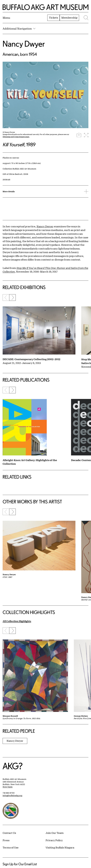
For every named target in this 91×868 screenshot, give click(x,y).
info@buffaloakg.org (12, 795)
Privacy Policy (54, 840)
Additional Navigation (19, 29)
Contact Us (9, 833)
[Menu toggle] (6, 18)
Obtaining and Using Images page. (16, 137)
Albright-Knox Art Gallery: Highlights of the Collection (30, 462)
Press (6, 840)
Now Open (8, 787)
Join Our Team (55, 833)
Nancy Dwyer (24, 44)
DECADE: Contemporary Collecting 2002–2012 (31, 359)
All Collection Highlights (17, 621)
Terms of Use (11, 847)
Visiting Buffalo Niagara (60, 847)
